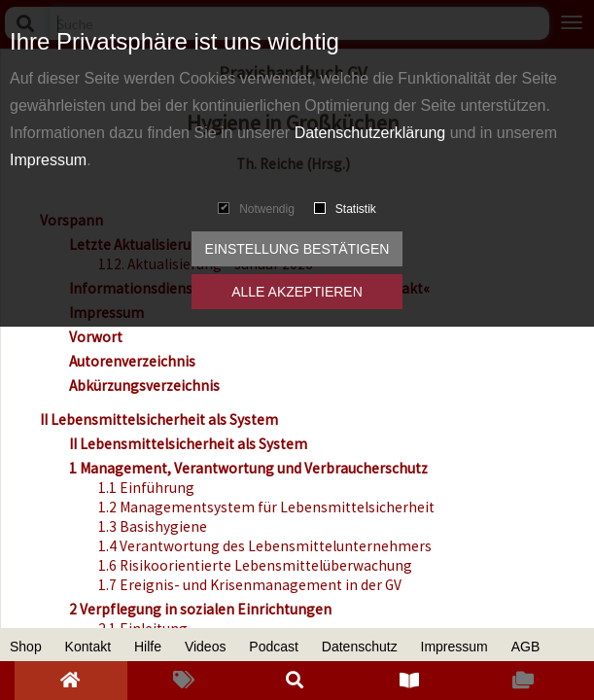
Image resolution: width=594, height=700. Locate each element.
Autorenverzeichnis (132, 361)
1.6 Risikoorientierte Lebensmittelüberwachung (255, 565)
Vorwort (96, 337)
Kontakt (88, 647)
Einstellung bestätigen (297, 249)
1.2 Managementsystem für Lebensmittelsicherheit (266, 507)
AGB (526, 647)
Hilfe (148, 647)
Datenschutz (360, 647)
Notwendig (256, 209)
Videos (206, 647)
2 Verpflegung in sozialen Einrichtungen (200, 609)
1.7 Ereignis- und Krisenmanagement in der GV (250, 585)
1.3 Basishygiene (153, 526)
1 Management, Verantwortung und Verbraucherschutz (248, 468)
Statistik (345, 209)
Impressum (48, 160)
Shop (26, 647)
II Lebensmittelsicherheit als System (159, 420)
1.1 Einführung (146, 488)
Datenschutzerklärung (370, 133)
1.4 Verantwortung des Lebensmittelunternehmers (265, 546)
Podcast (274, 647)
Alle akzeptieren (297, 292)
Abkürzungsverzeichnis (144, 385)
